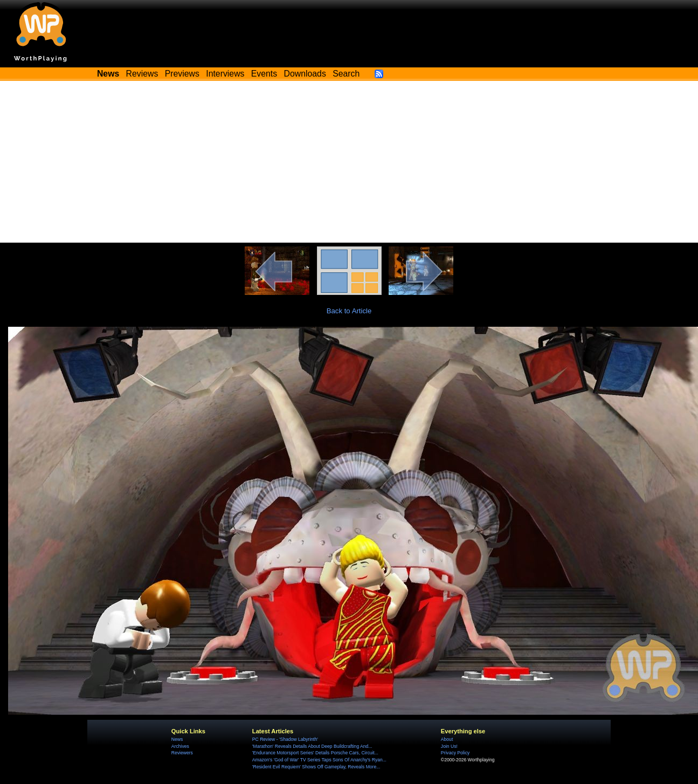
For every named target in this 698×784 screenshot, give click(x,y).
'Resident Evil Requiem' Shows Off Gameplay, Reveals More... (316, 767)
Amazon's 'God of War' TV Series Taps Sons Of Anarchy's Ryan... (319, 760)
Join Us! (449, 746)
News (177, 739)
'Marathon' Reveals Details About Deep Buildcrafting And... (312, 746)
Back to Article (349, 311)
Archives (180, 746)
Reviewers (182, 753)
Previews (182, 74)
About (447, 739)
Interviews (225, 74)
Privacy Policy (455, 753)
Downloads (305, 74)
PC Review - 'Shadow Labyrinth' (285, 739)
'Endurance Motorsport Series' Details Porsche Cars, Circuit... (315, 753)
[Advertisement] (349, 162)
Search (346, 74)
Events (264, 74)
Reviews (142, 74)
